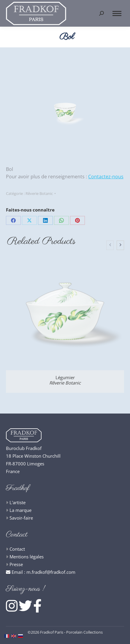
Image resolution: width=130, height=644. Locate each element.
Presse (16, 564)
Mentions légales (27, 557)
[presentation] (110, 245)
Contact (17, 549)
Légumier (65, 380)
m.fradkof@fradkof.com (51, 572)
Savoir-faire (21, 518)
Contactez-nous (106, 177)
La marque (20, 510)
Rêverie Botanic (39, 193)
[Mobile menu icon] (117, 13)
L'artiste (18, 502)
